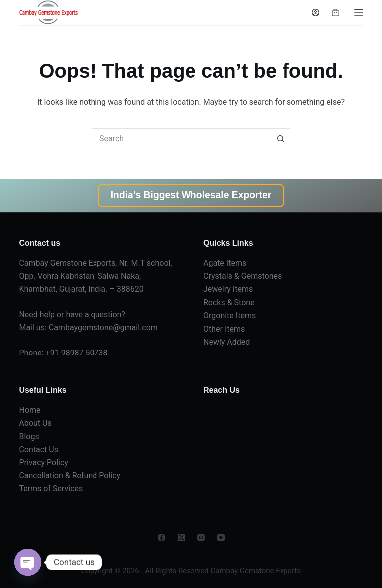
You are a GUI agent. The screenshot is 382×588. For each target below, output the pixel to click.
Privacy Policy (44, 462)
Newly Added (227, 342)
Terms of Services (51, 489)
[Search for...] (181, 138)
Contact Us (39, 449)
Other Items (224, 329)
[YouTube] (221, 537)
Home (30, 410)
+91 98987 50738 (77, 353)
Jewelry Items (228, 289)
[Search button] (281, 138)
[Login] (316, 13)
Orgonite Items (230, 315)
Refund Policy (96, 476)
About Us (35, 423)
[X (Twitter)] (181, 537)
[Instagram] (201, 537)
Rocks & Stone (229, 302)
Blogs (29, 436)
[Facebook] (161, 537)
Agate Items (225, 263)
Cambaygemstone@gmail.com (103, 327)
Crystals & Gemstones (242, 276)
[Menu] (359, 13)
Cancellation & (45, 476)
